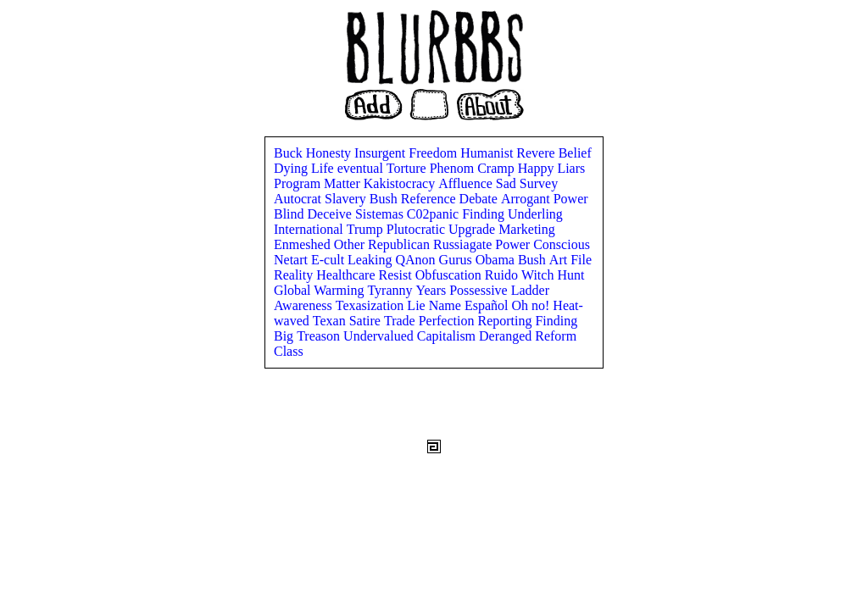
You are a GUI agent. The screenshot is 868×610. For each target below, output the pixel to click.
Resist (397, 275)
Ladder (530, 290)
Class (289, 351)
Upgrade (473, 229)
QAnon (417, 260)
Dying (292, 168)
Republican (401, 244)
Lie (417, 305)
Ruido (503, 275)
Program (299, 183)
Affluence (467, 183)
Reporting (506, 321)
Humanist (488, 153)
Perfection (448, 321)
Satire (367, 321)
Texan (331, 321)
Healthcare (347, 275)
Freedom (434, 153)
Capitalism (448, 336)
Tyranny (391, 290)
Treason (320, 336)
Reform (556, 336)
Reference (430, 199)
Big (285, 336)
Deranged (507, 336)
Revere (537, 153)
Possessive (480, 290)
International (310, 229)
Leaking (371, 260)
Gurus (457, 260)
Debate (480, 199)
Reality (295, 275)
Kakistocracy (401, 183)
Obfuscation (450, 275)
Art (560, 260)
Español (488, 305)
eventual (362, 168)
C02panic (434, 214)
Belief (575, 153)
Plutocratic (417, 229)
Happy (538, 168)
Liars (571, 168)
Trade (401, 321)
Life (324, 168)
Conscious (562, 244)
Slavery (347, 199)
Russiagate (464, 244)
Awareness (305, 305)
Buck (290, 153)
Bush (385, 199)
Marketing (527, 229)
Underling (535, 214)
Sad (508, 183)
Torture (408, 168)
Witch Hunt (553, 275)
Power (571, 199)
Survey (539, 183)
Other (351, 244)
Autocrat (299, 199)
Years (433, 290)
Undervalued (380, 336)
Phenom (453, 168)
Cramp (498, 168)
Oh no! (532, 305)
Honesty (330, 153)
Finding (485, 214)
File (581, 260)
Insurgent (381, 153)
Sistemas (381, 214)
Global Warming (320, 290)
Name (447, 305)
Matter (344, 183)
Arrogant (527, 199)
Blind (291, 214)
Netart (292, 260)
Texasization (372, 305)
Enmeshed (304, 244)
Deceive (331, 214)
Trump (367, 229)
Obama (497, 260)
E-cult (329, 260)
